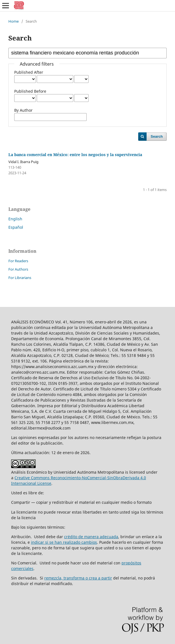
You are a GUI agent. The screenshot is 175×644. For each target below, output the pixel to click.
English (15, 219)
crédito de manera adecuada (91, 537)
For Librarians (20, 278)
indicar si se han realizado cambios (64, 542)
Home (14, 21)
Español (16, 227)
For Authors (18, 269)
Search (157, 136)
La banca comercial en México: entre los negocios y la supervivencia (75, 155)
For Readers (18, 261)
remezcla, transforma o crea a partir (78, 578)
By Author (23, 110)
